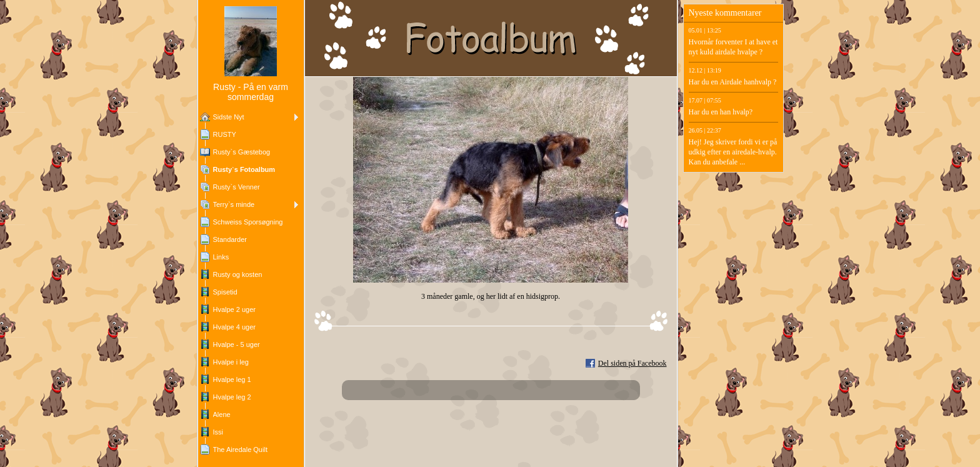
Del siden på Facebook (632, 363)
